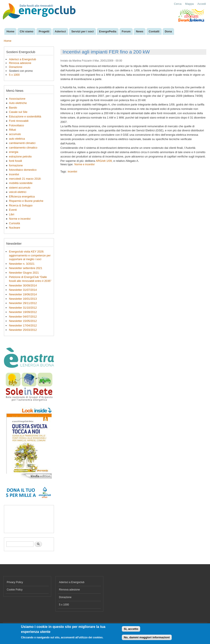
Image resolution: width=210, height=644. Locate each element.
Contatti (154, 31)
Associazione (17, 99)
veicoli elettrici (18, 192)
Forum (126, 31)
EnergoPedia (108, 31)
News (140, 31)
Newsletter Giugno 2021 (24, 273)
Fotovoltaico (16, 125)
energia (14, 152)
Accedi (202, 4)
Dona (168, 31)
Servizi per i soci (83, 31)
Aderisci (60, 31)
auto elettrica (17, 139)
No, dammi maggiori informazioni (147, 637)
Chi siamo (27, 31)
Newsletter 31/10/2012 (23, 308)
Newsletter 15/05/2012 (23, 321)
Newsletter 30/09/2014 (23, 285)
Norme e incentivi (20, 219)
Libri (12, 214)
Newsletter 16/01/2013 (23, 299)
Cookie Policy (15, 590)
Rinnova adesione (20, 63)
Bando (13, 108)
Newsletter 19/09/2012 (23, 312)
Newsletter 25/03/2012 (23, 330)
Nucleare (14, 228)
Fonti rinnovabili (19, 121)
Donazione (16, 67)
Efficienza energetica (22, 197)
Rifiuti (12, 130)
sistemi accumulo (20, 188)
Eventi (13, 210)
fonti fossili (15, 161)
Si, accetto (131, 629)
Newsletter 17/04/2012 (23, 325)
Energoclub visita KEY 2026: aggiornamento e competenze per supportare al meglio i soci (30, 255)
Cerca (178, 4)
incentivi (14, 174)
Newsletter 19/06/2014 (23, 294)
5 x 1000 (14, 75)
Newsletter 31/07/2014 (23, 290)
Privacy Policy (15, 582)
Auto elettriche (18, 103)
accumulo (15, 134)
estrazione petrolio (20, 156)
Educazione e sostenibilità (25, 116)
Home (10, 31)
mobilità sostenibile (21, 183)
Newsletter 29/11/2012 (23, 303)
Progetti (44, 31)
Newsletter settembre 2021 (26, 268)
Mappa (190, 4)
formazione (16, 165)
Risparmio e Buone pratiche (26, 201)
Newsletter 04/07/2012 (23, 317)
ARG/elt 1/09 (104, 161)
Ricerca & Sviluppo (21, 205)
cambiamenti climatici (22, 143)
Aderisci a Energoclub (22, 59)
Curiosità (14, 223)
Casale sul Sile (18, 112)
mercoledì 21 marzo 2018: (25, 179)
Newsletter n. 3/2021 (22, 264)
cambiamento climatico (23, 148)
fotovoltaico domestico (23, 170)
